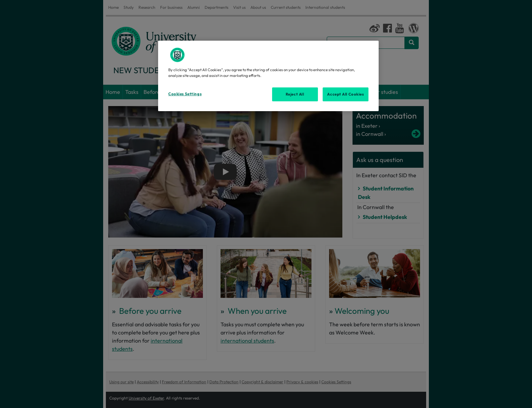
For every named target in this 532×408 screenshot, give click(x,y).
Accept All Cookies (345, 94)
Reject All (295, 94)
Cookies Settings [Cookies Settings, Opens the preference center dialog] (185, 94)
